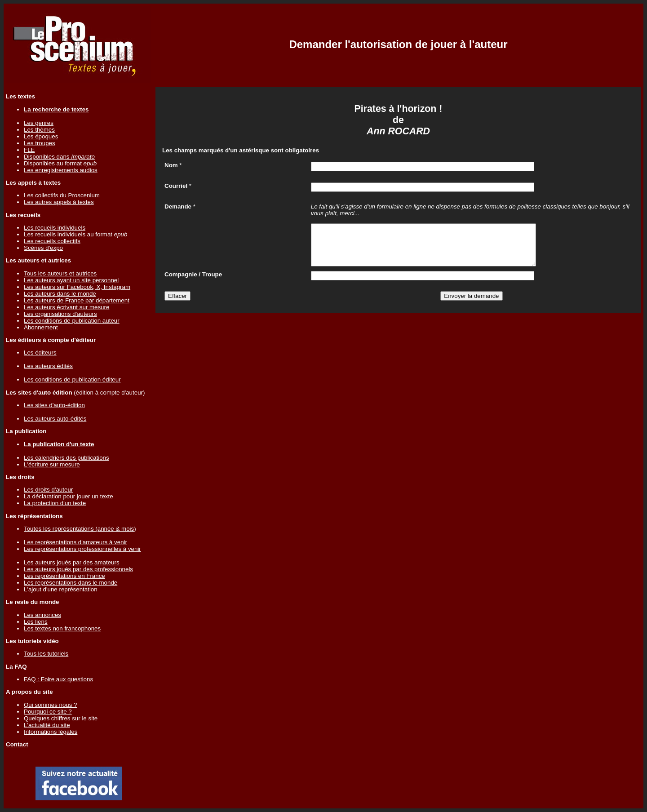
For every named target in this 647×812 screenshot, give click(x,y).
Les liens (36, 622)
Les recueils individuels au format (75, 234)
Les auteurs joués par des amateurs (72, 562)
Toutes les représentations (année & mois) (80, 529)
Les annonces (42, 615)
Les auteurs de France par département (77, 300)
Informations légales (51, 732)
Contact (17, 744)
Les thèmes (39, 130)
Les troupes (40, 143)
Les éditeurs (40, 353)
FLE (29, 150)
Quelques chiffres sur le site (61, 718)
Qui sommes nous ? (51, 705)
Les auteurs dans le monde (60, 294)
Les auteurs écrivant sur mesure (66, 307)
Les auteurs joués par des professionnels (78, 569)
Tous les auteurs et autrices (60, 273)
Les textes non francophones (62, 628)
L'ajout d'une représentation (61, 589)
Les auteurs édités (48, 366)
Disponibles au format (60, 163)
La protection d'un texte (55, 503)
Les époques (41, 136)
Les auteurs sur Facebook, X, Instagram (77, 287)
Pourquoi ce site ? (48, 712)
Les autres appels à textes (59, 202)
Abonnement (41, 327)
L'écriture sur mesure (52, 464)
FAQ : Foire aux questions (58, 679)
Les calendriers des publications (66, 458)
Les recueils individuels (55, 228)
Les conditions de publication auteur (72, 321)
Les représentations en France (64, 576)
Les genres (39, 123)
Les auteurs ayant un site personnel (71, 280)
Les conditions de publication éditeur (72, 379)
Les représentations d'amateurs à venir (75, 542)
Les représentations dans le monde (71, 583)
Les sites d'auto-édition (54, 405)
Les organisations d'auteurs (60, 314)
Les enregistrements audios (61, 170)
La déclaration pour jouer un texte (69, 496)
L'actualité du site (47, 725)
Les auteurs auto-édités (55, 419)
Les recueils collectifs (52, 241)
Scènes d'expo (43, 248)
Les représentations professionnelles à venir (82, 549)
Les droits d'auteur (48, 490)
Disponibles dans (59, 157)
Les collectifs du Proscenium (62, 195)
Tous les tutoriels (46, 654)
